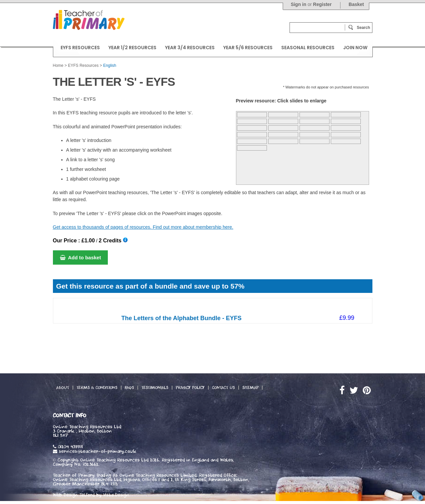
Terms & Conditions (97, 388)
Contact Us (223, 388)
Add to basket (81, 257)
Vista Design (116, 495)
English (110, 65)
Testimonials (155, 388)
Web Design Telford (74, 495)
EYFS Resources (83, 65)
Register (322, 4)
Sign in (299, 4)
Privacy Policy (190, 388)
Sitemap (250, 388)
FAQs (129, 388)
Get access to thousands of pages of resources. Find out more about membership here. (143, 227)
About (63, 388)
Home (58, 65)
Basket (356, 4)
